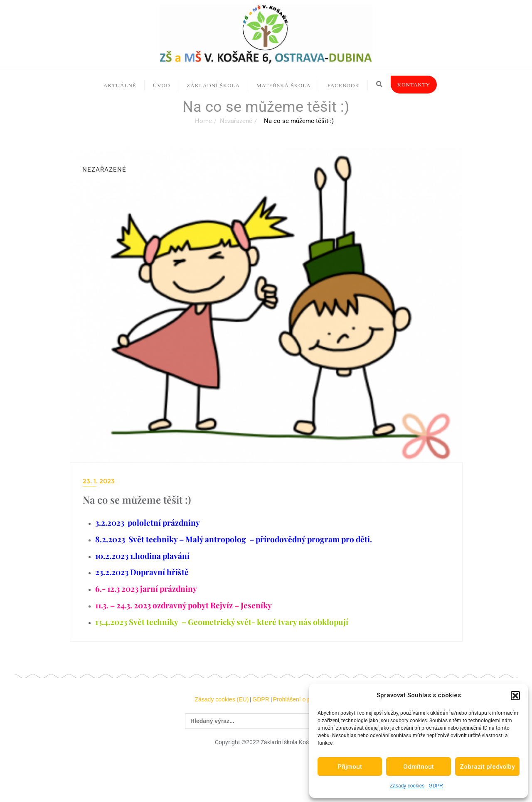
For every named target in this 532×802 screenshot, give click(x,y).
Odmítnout (419, 767)
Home (203, 121)
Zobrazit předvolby (487, 767)
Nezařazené (236, 121)
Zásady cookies (407, 786)
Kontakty (414, 85)
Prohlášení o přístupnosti (305, 699)
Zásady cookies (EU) (222, 699)
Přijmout (350, 767)
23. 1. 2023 (99, 481)
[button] (515, 696)
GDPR (436, 786)
